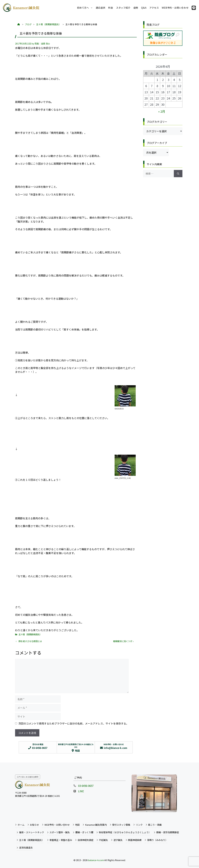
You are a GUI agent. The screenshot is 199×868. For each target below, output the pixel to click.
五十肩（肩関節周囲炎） (30, 634)
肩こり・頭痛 (155, 825)
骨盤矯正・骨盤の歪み (61, 840)
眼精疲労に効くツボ (123, 641)
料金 (111, 8)
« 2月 (162, 111)
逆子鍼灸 (118, 840)
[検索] (178, 174)
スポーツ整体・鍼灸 (60, 832)
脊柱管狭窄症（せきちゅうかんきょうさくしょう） (125, 832)
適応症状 (100, 8)
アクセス (154, 8)
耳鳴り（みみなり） (157, 840)
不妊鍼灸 (103, 840)
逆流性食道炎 (26, 848)
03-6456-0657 (86, 786)
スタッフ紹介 (123, 8)
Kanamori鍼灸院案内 (96, 825)
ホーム (21, 825)
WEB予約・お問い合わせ (175, 8)
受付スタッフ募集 (121, 825)
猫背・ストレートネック (32, 832)
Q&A (144, 8)
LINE (81, 791)
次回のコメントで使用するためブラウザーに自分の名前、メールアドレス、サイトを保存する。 (73, 723)
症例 (136, 8)
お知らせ (34, 825)
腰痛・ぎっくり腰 (84, 832)
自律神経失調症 (86, 840)
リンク (139, 825)
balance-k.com (96, 860)
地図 (77, 825)
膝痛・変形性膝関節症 (168, 832)
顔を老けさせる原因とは (30, 641)
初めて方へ (86, 8)
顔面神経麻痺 (135, 840)
